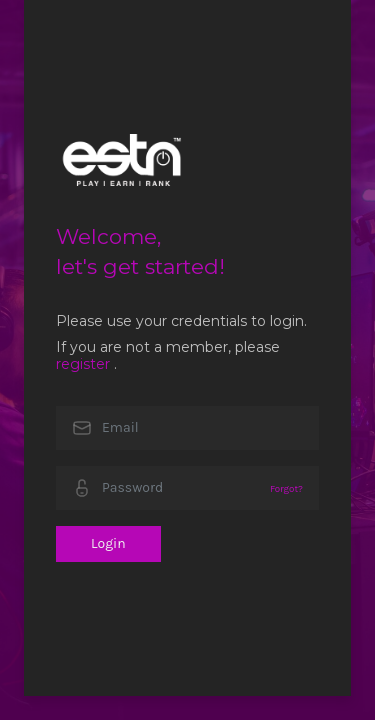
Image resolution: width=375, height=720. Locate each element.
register (83, 364)
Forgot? (286, 488)
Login (108, 543)
